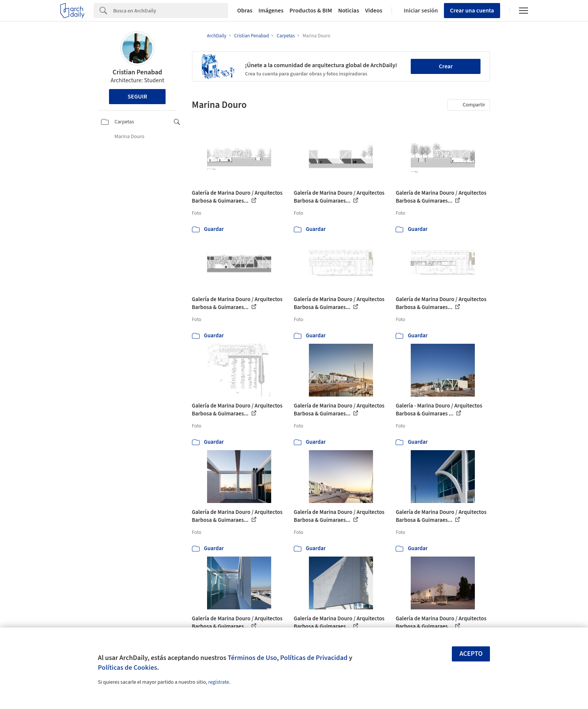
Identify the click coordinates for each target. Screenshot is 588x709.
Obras (245, 11)
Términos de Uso (252, 658)
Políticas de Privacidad (314, 658)
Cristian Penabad (137, 72)
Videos (374, 11)
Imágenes (271, 11)
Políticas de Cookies (128, 667)
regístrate (219, 682)
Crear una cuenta (472, 11)
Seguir (137, 97)
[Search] (171, 11)
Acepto (471, 654)
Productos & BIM (311, 11)
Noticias (349, 11)
